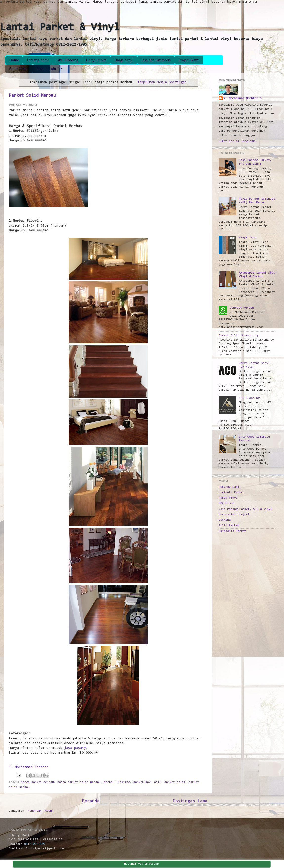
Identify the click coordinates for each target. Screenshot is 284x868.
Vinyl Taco (247, 238)
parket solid (175, 782)
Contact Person (242, 308)
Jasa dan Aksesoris (156, 60)
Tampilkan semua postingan (162, 82)
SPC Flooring (67, 60)
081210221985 (35, 844)
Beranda (91, 801)
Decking (225, 520)
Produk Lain (46, 69)
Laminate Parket (232, 492)
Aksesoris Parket (232, 531)
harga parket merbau (37, 782)
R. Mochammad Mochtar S (243, 98)
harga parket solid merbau (79, 782)
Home (14, 60)
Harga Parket (96, 60)
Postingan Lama (190, 801)
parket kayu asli (147, 782)
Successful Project (234, 514)
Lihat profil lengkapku (238, 141)
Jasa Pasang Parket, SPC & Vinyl (245, 509)
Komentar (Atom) (41, 811)
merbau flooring (117, 782)
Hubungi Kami (229, 487)
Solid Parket (19, 69)
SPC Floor (226, 503)
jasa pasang (75, 748)
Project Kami (189, 60)
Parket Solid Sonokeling (238, 335)
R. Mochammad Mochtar (29, 767)
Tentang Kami (38, 60)
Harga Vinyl (124, 60)
